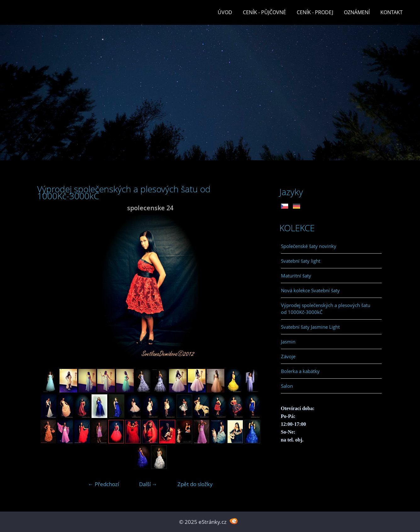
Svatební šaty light (301, 261)
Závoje (288, 356)
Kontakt (392, 12)
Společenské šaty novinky (309, 246)
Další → (148, 484)
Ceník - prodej (315, 12)
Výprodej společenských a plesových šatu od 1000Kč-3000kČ (326, 309)
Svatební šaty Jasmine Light (310, 327)
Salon (287, 386)
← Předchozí (104, 484)
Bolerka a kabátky (300, 371)
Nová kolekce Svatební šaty (310, 290)
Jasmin (288, 342)
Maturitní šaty (296, 276)
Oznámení (357, 12)
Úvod (225, 12)
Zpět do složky (195, 484)
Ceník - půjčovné (264, 12)
